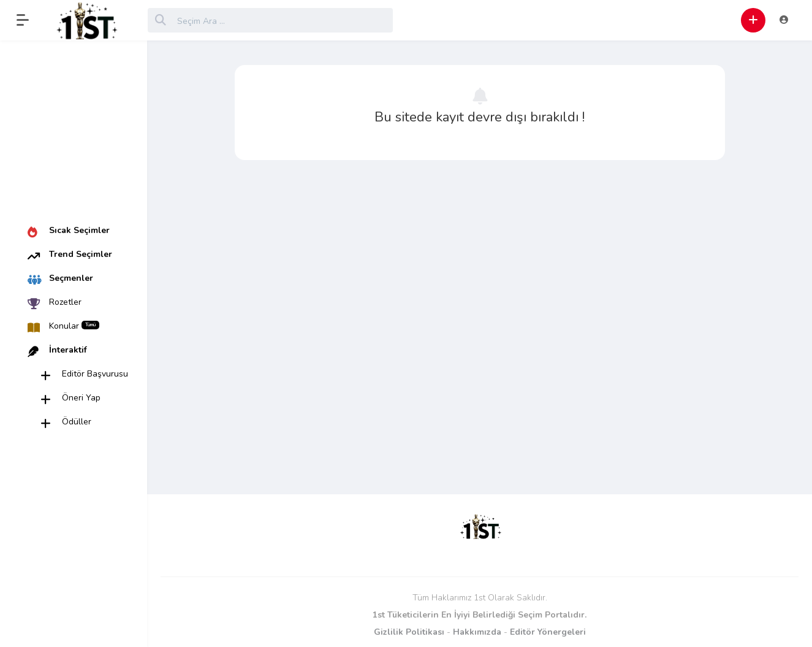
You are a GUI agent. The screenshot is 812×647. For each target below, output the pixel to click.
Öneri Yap (81, 398)
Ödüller (77, 422)
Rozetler (65, 302)
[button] (29, 20)
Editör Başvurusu (95, 374)
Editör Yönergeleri (548, 632)
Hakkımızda (477, 632)
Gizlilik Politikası (409, 632)
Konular (74, 326)
